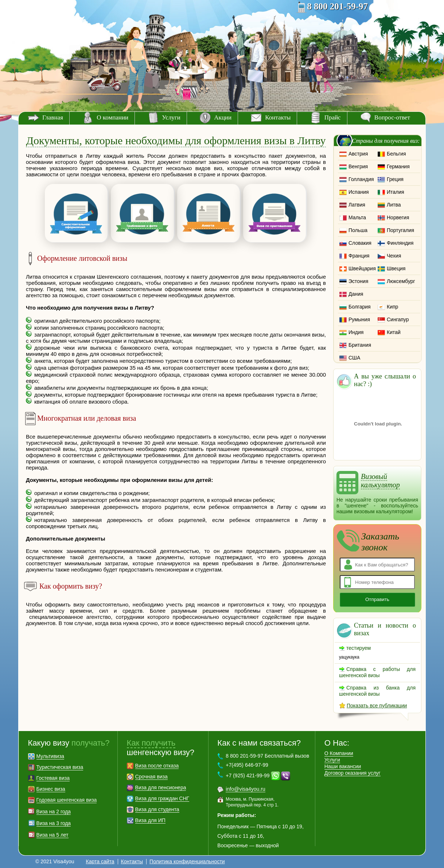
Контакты (278, 117)
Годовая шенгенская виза (67, 800)
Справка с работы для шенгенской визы (377, 672)
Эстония (358, 281)
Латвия (357, 205)
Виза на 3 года (54, 823)
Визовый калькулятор (380, 481)
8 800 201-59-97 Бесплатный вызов (267, 756)
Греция (395, 179)
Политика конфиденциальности (187, 861)
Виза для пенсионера (161, 788)
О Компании (339, 753)
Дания (356, 294)
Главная (53, 117)
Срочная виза (151, 777)
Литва (394, 205)
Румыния (359, 319)
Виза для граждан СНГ (162, 798)
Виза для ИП (150, 820)
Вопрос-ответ (392, 117)
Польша (358, 230)
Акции (223, 117)
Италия (396, 192)
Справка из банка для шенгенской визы (377, 691)
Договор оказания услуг (353, 773)
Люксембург (401, 281)
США (354, 358)
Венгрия (358, 166)
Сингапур (398, 319)
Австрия (358, 154)
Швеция (396, 268)
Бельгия (396, 154)
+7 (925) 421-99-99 (248, 775)
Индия (356, 332)
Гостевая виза (53, 778)
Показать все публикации (377, 706)
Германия (398, 166)
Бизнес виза (51, 789)
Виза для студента (157, 809)
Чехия (394, 256)
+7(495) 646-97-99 (247, 765)
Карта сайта (100, 861)
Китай (394, 332)
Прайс (333, 117)
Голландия (361, 179)
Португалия (400, 230)
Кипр (392, 307)
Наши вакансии (343, 766)
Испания (359, 192)
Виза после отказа (157, 766)
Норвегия (398, 217)
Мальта (357, 217)
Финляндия (400, 243)
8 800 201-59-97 (337, 6)
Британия (360, 345)
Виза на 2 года (54, 812)
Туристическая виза (60, 767)
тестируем (359, 648)
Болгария (360, 307)
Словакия (360, 243)
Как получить (151, 743)
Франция (359, 256)
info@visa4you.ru (245, 789)
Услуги (171, 117)
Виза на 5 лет (52, 835)
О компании (112, 117)
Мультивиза (50, 756)
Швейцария (362, 268)
